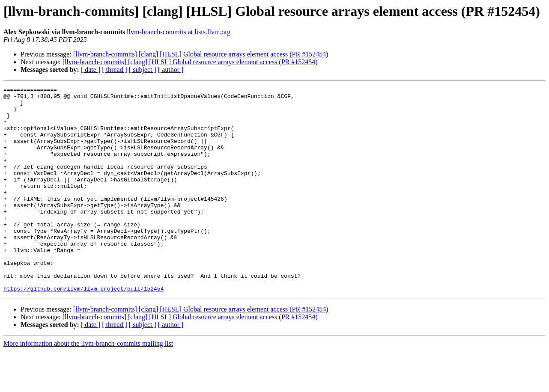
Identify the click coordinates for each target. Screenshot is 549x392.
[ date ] (91, 70)
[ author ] (171, 70)
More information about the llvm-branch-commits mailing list (88, 385)
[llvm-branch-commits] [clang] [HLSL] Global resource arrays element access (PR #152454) (201, 54)
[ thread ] (115, 70)
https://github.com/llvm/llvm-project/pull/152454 (84, 330)
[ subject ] (143, 70)
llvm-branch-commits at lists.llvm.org (179, 32)
